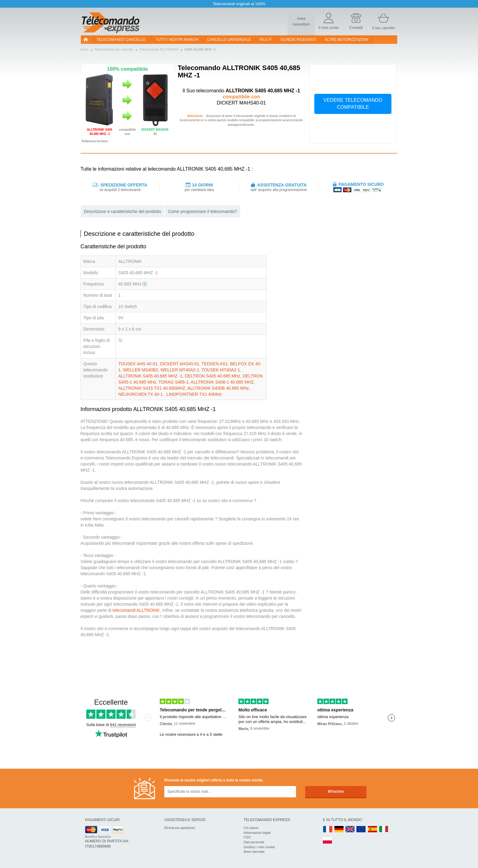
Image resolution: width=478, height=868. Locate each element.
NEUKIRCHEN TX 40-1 (141, 394)
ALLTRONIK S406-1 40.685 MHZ (222, 382)
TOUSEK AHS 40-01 (138, 364)
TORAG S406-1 (174, 382)
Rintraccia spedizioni (180, 828)
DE (339, 829)
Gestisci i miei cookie (259, 847)
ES (373, 829)
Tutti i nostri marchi (177, 40)
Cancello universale (229, 40)
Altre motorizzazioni (347, 40)
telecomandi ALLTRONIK (136, 610)
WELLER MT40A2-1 (180, 370)
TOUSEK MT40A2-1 (221, 370)
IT (384, 829)
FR (328, 829)
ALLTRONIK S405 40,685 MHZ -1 (150, 376)
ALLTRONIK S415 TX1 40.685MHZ (152, 388)
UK (350, 829)
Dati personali (254, 842)
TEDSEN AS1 (215, 364)
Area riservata (254, 852)
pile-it (266, 40)
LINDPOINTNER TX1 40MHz (194, 394)
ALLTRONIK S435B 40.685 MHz (218, 388)
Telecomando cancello (121, 40)
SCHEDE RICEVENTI (298, 40)
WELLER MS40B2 (141, 370)
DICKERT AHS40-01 (180, 364)
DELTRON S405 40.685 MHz (212, 376)
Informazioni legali (257, 833)
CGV (247, 837)
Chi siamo (251, 828)
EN (361, 829)
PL (328, 841)
